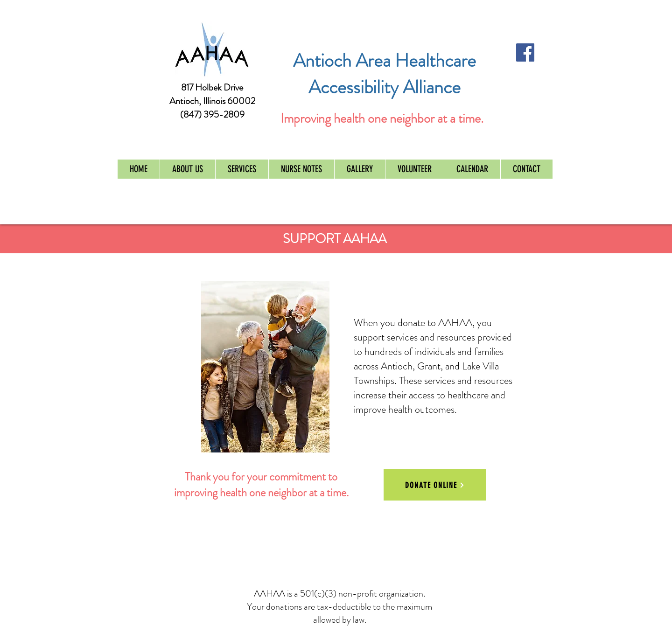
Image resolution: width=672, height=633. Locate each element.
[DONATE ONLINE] (435, 485)
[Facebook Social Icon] (525, 52)
